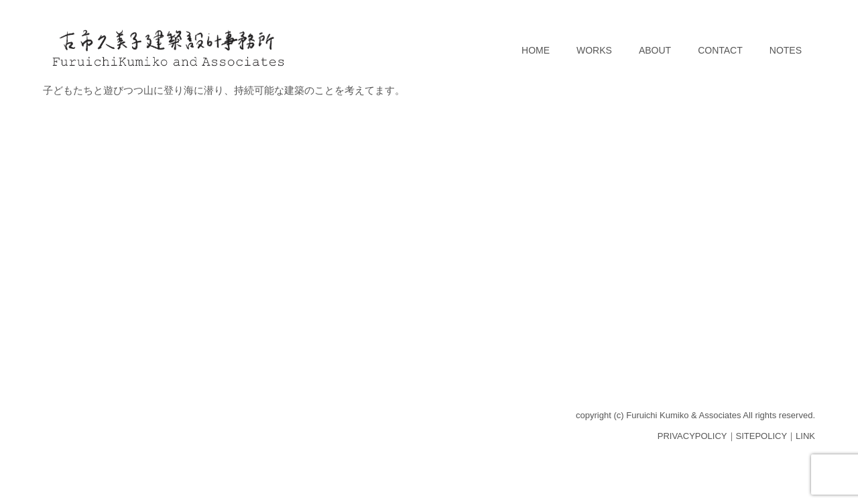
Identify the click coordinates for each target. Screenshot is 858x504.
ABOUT (655, 50)
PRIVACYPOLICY (692, 436)
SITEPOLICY (762, 436)
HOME (536, 50)
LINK (805, 436)
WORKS (594, 50)
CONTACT (720, 50)
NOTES (786, 50)
